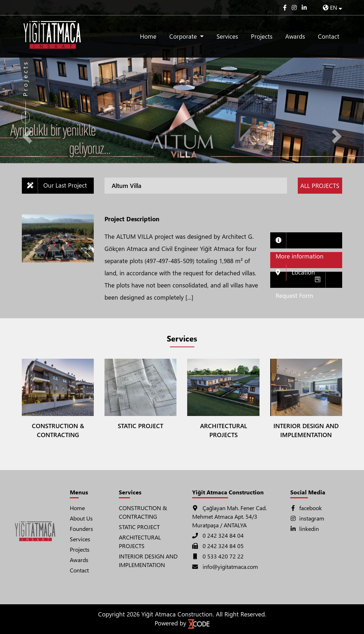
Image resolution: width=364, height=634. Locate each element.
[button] (27, 136)
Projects (262, 36)
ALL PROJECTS (320, 186)
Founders (81, 529)
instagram (307, 518)
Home (148, 36)
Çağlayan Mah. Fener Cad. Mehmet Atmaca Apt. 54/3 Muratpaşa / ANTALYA (229, 516)
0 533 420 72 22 (218, 556)
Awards (295, 36)
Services (227, 36)
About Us (81, 518)
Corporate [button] (184, 36)
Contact (329, 36)
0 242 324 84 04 (218, 535)
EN (333, 7)
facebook (306, 508)
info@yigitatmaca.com (225, 567)
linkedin (305, 529)
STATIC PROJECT (139, 527)
